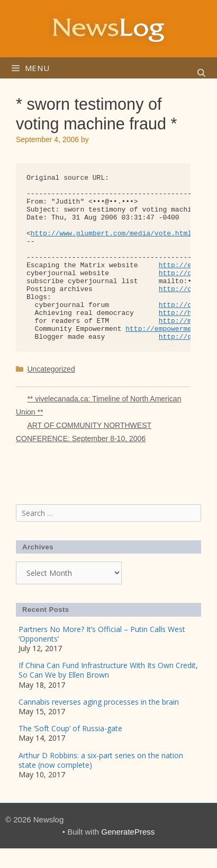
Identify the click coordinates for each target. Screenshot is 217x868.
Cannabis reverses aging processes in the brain (99, 702)
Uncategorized (51, 369)
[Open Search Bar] (201, 73)
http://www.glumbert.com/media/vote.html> (113, 234)
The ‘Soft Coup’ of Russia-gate (70, 728)
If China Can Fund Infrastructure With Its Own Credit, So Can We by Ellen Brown (108, 670)
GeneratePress (128, 832)
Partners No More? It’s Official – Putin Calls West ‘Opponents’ (102, 634)
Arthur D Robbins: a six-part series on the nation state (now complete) (101, 760)
